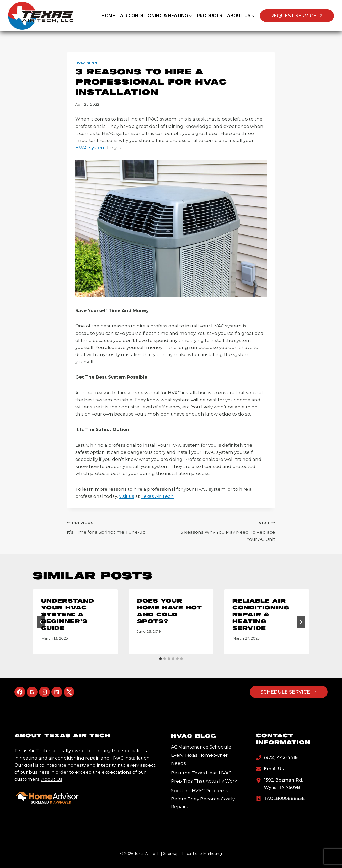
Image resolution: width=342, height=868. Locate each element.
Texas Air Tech (157, 496)
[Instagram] (44, 692)
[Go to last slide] (41, 622)
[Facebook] (20, 692)
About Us (52, 779)
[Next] (301, 622)
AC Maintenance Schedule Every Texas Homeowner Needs (201, 755)
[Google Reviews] (32, 692)
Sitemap (171, 854)
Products (210, 16)
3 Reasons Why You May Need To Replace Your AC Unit (225, 531)
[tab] (161, 659)
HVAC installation (130, 758)
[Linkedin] (57, 692)
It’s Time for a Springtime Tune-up (117, 527)
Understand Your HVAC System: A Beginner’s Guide (68, 615)
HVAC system (91, 148)
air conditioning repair (74, 758)
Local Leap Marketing (202, 854)
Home (108, 16)
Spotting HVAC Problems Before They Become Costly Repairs (203, 799)
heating (29, 758)
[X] (69, 692)
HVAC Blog (86, 63)
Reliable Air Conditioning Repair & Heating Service (261, 615)
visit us (127, 496)
